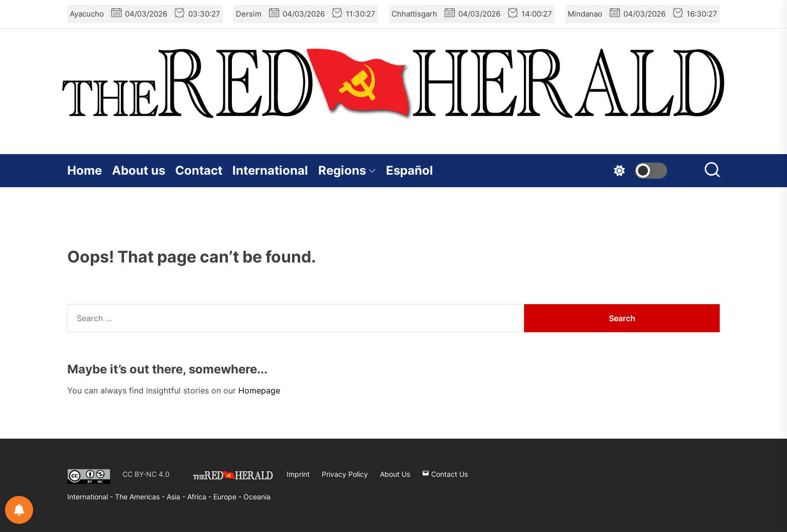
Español (410, 170)
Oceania (257, 497)
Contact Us (445, 474)
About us (139, 170)
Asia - (177, 497)
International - (91, 497)
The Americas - (141, 497)
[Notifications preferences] (19, 510)
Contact (199, 170)
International (270, 170)
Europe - (228, 497)
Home (85, 170)
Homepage (259, 390)
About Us (395, 474)
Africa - (200, 497)
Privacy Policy (345, 474)
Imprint (298, 474)
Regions (347, 170)
